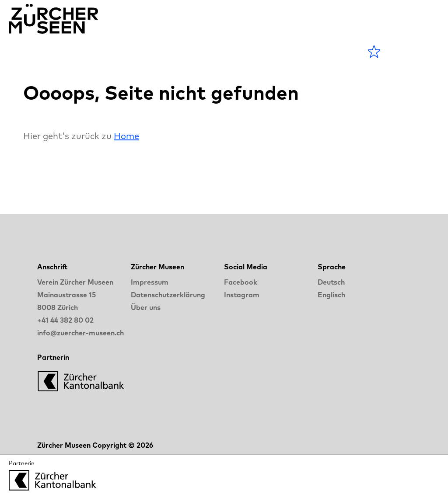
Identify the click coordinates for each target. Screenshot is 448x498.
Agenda (90, 51)
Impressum (150, 282)
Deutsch (331, 282)
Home (126, 136)
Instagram (242, 295)
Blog (193, 51)
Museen (146, 51)
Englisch (331, 295)
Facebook (241, 282)
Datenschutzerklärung (168, 295)
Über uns (146, 307)
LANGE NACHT (261, 51)
